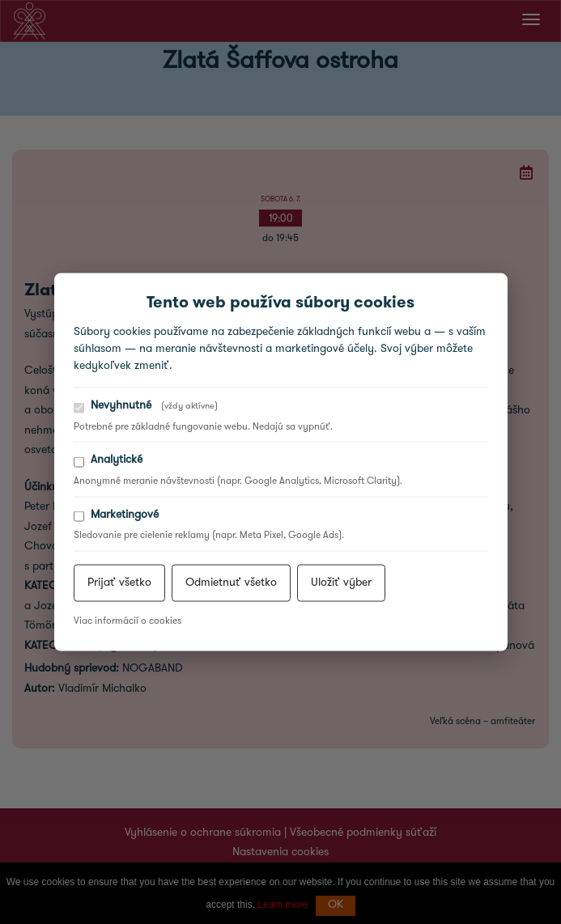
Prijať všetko (119, 582)
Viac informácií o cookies (127, 621)
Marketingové (116, 515)
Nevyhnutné (146, 407)
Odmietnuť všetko (231, 582)
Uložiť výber (341, 582)
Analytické (108, 461)
